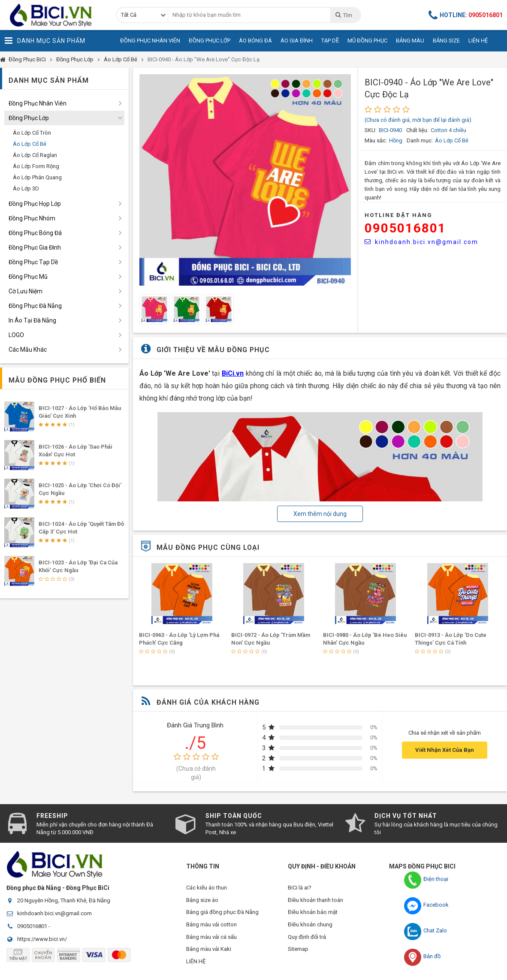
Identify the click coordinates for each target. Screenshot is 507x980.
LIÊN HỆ (196, 965)
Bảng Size (446, 41)
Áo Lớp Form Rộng (36, 166)
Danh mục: (420, 140)
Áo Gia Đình (297, 41)
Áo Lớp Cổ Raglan (35, 155)
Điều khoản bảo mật (313, 913)
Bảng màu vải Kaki (209, 952)
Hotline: (466, 15)
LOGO (16, 335)
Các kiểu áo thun (207, 888)
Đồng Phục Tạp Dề (33, 262)
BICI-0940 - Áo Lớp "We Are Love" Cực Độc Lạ (204, 59)
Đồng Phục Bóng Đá (35, 233)
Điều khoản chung (310, 926)
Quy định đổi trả (307, 939)
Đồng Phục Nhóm (32, 218)
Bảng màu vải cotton (211, 926)
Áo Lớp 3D (26, 188)
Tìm (343, 15)
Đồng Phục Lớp (210, 41)
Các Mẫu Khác (28, 350)
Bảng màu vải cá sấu (211, 939)
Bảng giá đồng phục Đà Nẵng (222, 913)
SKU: (371, 130)
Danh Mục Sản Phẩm (45, 41)
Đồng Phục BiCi (27, 59)
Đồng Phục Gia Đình (35, 247)
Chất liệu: (417, 130)
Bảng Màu (410, 41)
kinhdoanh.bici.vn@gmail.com (421, 242)
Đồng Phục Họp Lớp (35, 204)
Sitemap (298, 952)
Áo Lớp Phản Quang (37, 177)
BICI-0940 (390, 130)
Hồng (396, 140)
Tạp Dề (330, 41)
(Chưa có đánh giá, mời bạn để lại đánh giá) (418, 120)
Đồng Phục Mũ (28, 277)
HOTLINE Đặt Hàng (398, 215)
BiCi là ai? (300, 888)
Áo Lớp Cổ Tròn (32, 133)
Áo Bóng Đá (255, 41)
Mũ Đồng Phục (367, 41)
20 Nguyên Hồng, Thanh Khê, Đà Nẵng (64, 900)
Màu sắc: (376, 140)
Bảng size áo (202, 900)
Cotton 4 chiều (448, 130)
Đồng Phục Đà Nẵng (35, 306)
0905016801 (405, 228)
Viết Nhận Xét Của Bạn (445, 750)
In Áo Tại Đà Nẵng (32, 320)
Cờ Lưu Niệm (26, 291)
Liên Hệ (478, 41)
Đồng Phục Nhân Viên (150, 41)
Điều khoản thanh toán (315, 900)
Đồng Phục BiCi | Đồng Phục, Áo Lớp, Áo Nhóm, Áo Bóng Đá (54, 15)
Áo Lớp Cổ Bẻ (121, 59)
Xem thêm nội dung (320, 514)
